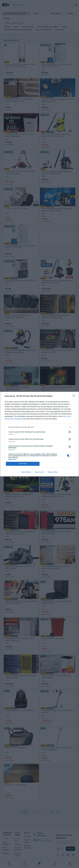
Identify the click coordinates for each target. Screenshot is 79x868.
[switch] (69, 432)
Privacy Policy (53, 472)
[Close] (74, 396)
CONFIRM (23, 464)
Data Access (39, 472)
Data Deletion (26, 472)
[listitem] (39, 427)
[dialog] (39, 434)
